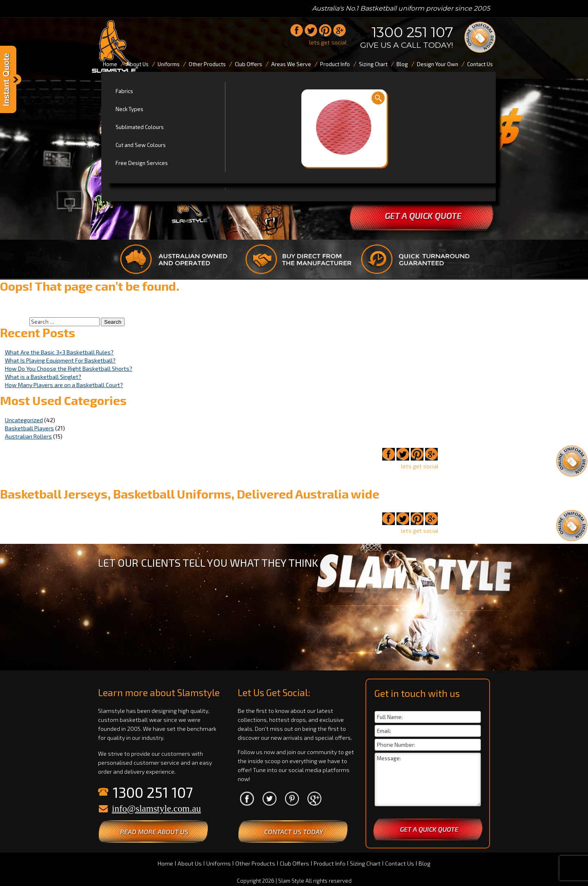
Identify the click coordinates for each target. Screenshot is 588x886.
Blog (424, 863)
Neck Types (129, 109)
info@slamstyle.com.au (156, 809)
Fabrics (124, 91)
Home (165, 863)
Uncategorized (24, 420)
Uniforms (218, 863)
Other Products (255, 863)
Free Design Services (142, 163)
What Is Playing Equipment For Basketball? (60, 360)
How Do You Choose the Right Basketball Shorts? (69, 368)
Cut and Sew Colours (141, 145)
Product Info (330, 863)
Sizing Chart (365, 863)
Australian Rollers (28, 436)
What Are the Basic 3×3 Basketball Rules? (59, 352)
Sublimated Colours (140, 127)
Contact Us (400, 863)
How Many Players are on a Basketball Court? (64, 385)
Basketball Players (29, 428)
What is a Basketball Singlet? (43, 377)
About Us (190, 863)
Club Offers (294, 863)
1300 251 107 (412, 32)
